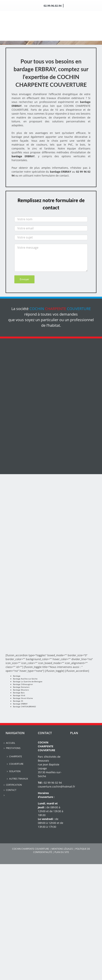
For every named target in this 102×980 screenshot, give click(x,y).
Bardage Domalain (21, 687)
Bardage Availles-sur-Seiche (25, 679)
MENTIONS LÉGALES (62, 849)
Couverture (16, 764)
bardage (17, 156)
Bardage (17, 676)
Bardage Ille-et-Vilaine (23, 698)
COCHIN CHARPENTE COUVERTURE (31, 849)
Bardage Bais (19, 693)
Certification (14, 785)
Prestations (13, 748)
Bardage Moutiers (21, 690)
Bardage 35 (18, 701)
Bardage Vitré (19, 695)
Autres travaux (19, 779)
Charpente (16, 756)
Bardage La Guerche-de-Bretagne (28, 681)
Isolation (15, 771)
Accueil (11, 743)
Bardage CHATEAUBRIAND (24, 706)
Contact (11, 790)
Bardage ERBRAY (20, 704)
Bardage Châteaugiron (23, 684)
